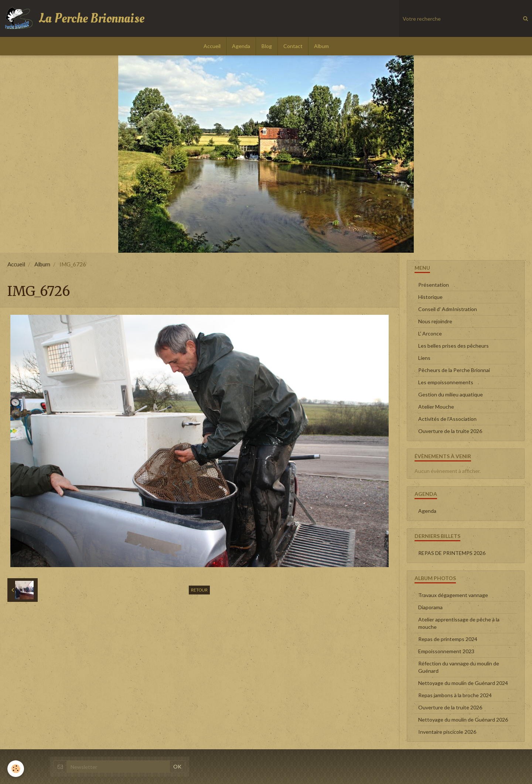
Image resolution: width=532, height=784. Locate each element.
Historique (430, 297)
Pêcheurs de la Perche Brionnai (454, 370)
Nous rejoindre (435, 321)
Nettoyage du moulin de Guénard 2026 (463, 720)
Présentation (434, 285)
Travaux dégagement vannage (453, 595)
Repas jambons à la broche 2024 (455, 695)
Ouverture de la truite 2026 (450, 431)
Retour (199, 590)
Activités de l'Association (447, 419)
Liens (424, 358)
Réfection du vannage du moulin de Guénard (459, 667)
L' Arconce (430, 333)
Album (321, 46)
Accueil (212, 46)
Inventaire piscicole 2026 (447, 732)
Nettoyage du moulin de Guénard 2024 (463, 683)
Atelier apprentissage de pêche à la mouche (459, 623)
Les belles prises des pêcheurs (453, 346)
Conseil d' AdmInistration (448, 309)
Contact (293, 46)
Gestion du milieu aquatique (451, 394)
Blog (267, 46)
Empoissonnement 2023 (446, 651)
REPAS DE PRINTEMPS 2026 (452, 553)
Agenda (241, 46)
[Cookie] (16, 769)
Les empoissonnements (446, 382)
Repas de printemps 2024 (448, 639)
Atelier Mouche (436, 407)
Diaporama (430, 607)
